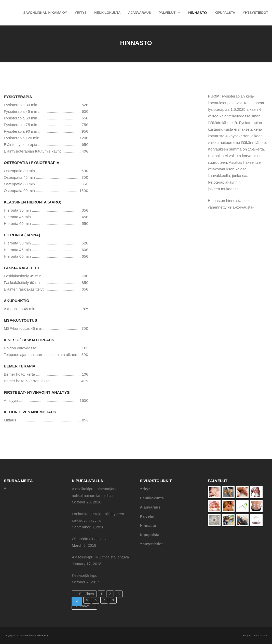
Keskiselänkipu (85, 575)
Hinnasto (198, 13)
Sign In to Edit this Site (256, 636)
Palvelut (167, 13)
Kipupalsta (225, 13)
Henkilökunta (107, 13)
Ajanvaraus (139, 13)
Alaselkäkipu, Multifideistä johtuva (100, 557)
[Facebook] (5, 489)
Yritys (81, 13)
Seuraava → (84, 606)
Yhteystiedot (255, 13)
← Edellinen (84, 594)
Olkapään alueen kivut (91, 539)
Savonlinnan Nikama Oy (45, 13)
